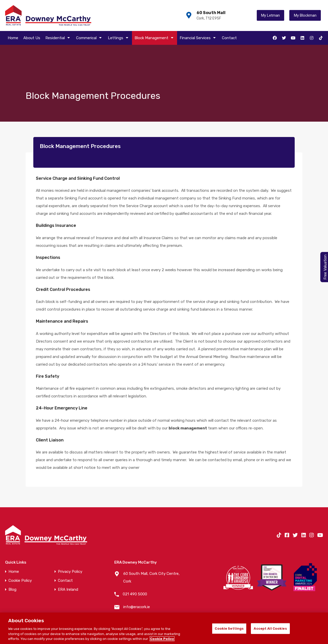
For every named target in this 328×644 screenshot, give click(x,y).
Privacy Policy (70, 572)
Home (13, 38)
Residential (58, 38)
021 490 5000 (135, 594)
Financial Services (198, 38)
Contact (229, 38)
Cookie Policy (20, 581)
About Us (32, 38)
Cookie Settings (229, 629)
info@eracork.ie (137, 607)
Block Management (155, 38)
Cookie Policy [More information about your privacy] (162, 639)
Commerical (89, 38)
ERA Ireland (68, 590)
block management (188, 428)
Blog (12, 590)
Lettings (119, 38)
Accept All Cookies (270, 629)
